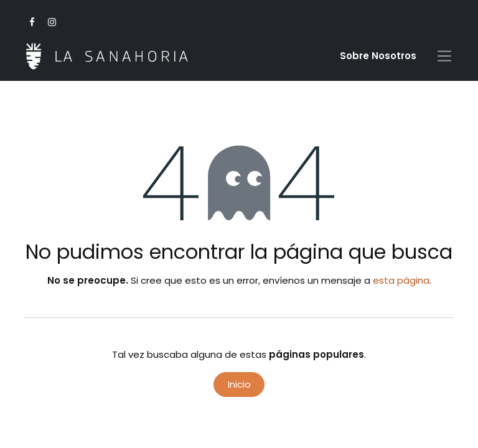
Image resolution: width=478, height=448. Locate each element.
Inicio (239, 384)
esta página (401, 280)
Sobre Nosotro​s (378, 56)
